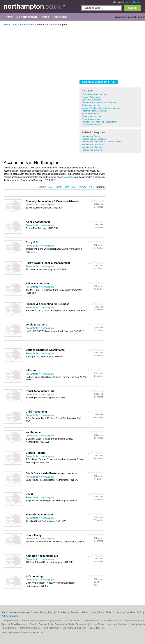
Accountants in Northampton (40, 205)
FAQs (140, 612)
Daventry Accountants (92, 100)
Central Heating (92, 621)
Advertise (69, 177)
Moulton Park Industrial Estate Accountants (101, 108)
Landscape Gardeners (118, 624)
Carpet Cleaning (74, 621)
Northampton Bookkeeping (94, 139)
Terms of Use (105, 612)
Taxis (91, 628)
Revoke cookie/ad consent (83, 612)
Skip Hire (82, 628)
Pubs (46, 628)
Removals (55, 628)
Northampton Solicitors (92, 150)
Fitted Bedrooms (20, 624)
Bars (17, 621)
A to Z (91, 187)
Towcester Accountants (92, 116)
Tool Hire (100, 628)
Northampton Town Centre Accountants (99, 102)
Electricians (130, 621)
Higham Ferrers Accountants (94, 111)
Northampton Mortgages (93, 147)
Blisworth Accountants (92, 119)
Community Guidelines (124, 612)
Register (137, 2)
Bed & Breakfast (30, 621)
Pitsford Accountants (91, 125)
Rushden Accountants (92, 105)
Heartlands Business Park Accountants (99, 122)
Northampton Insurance (92, 144)
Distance (101, 187)
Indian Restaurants (58, 624)
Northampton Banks (91, 136)
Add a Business (10, 616)
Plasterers (24, 628)
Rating (66, 187)
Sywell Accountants (90, 114)
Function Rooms (38, 624)
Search (132, 8)
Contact (34, 612)
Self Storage (69, 628)
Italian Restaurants (79, 624)
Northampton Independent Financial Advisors (102, 142)
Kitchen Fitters (97, 624)
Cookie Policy (62, 612)
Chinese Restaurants (112, 621)
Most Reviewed (79, 187)
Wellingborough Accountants (94, 94)
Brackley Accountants (91, 97)
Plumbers (36, 628)
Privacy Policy (47, 612)
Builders (59, 621)
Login (128, 2)
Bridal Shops (46, 621)
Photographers (9, 628)
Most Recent (55, 187)
